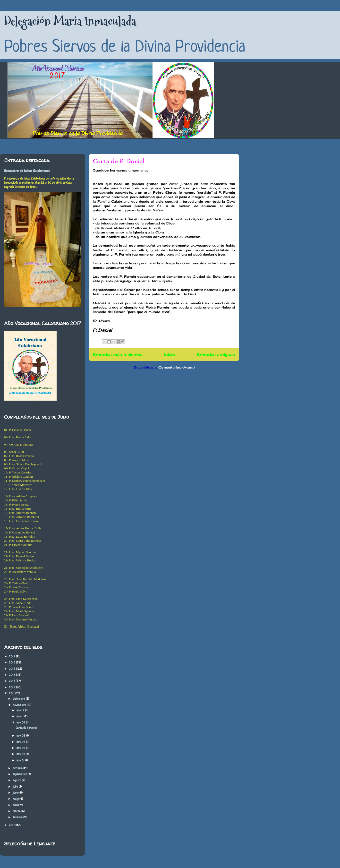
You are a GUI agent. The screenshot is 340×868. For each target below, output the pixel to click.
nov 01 (21, 760)
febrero (18, 817)
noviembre (20, 705)
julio (16, 786)
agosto (17, 780)
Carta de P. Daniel (119, 162)
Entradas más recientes (118, 355)
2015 (13, 669)
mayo (17, 799)
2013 (12, 681)
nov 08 (21, 735)
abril (16, 805)
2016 (13, 662)
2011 (12, 693)
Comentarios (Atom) (176, 367)
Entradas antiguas (216, 355)
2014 (13, 675)
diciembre (19, 699)
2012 (13, 687)
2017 (13, 656)
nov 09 (21, 722)
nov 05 (21, 748)
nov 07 (21, 742)
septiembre (20, 774)
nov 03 (21, 754)
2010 (13, 825)
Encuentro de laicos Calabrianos (27, 171)
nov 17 (21, 710)
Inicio (170, 355)
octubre (18, 768)
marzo (17, 811)
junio (16, 793)
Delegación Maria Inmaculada (70, 21)
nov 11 (20, 716)
